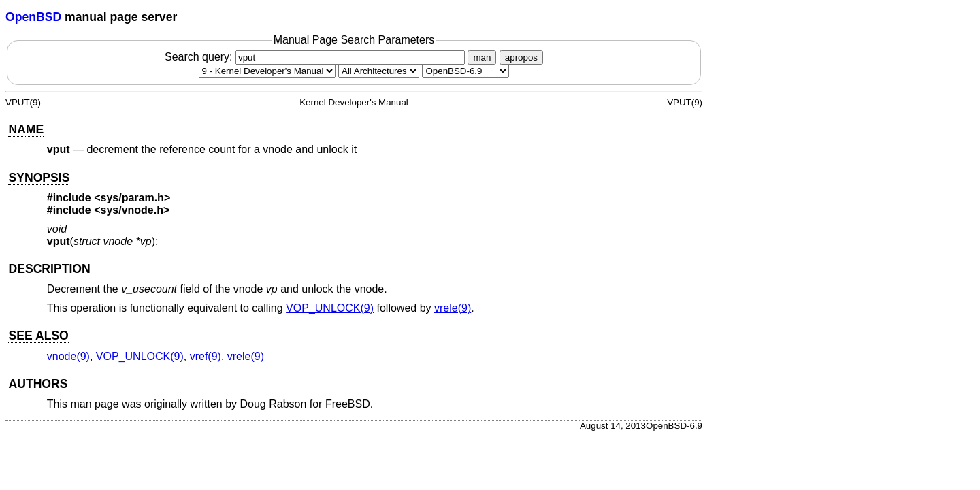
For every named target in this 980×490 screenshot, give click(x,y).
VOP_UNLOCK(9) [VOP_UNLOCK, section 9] (330, 308)
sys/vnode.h (132, 210)
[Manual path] (465, 71)
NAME (26, 129)
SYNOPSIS (39, 178)
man (482, 58)
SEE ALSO (38, 336)
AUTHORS (38, 384)
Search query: (316, 57)
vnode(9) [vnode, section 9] (68, 356)
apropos (521, 58)
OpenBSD (33, 17)
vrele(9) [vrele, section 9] (453, 308)
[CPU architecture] (379, 71)
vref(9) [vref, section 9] (206, 356)
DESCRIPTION (49, 269)
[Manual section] (267, 71)
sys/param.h (132, 198)
